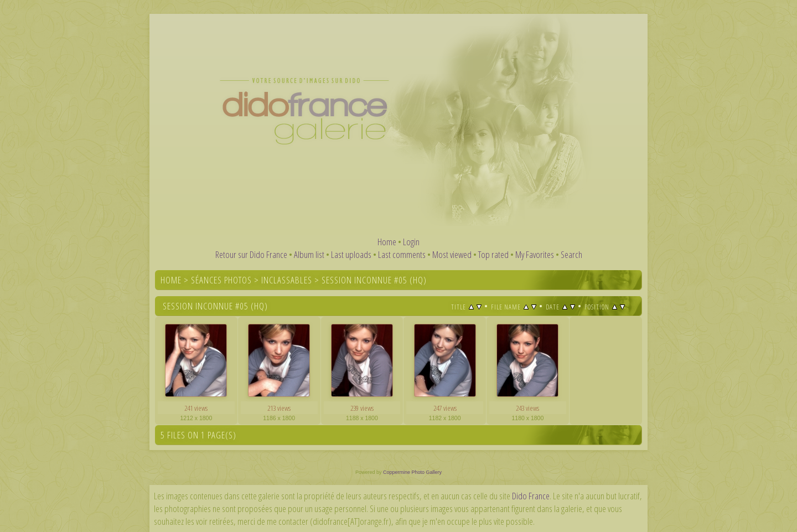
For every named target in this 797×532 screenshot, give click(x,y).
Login (411, 242)
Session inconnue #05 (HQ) (374, 280)
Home (387, 242)
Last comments (402, 254)
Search (571, 254)
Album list (309, 254)
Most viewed (452, 254)
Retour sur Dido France (251, 254)
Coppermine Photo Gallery (412, 472)
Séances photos (221, 280)
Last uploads (351, 254)
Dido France (531, 496)
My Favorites (535, 254)
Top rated (493, 254)
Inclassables (287, 280)
